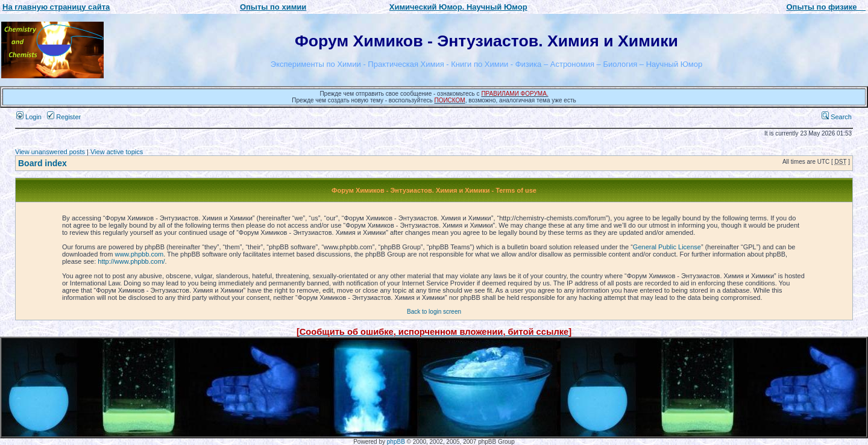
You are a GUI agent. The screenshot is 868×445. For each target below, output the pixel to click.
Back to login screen (434, 312)
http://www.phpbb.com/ (131, 261)
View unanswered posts (50, 152)
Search (837, 117)
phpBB (396, 442)
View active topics (117, 152)
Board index (42, 163)
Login (29, 117)
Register (64, 117)
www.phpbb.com (139, 254)
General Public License (667, 247)
